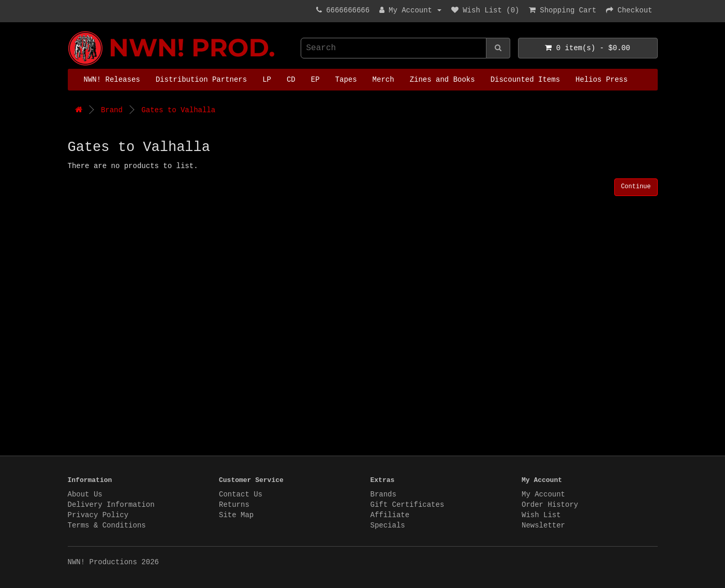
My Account (543, 494)
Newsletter (543, 525)
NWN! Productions (70, 31)
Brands (383, 494)
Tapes (346, 80)
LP (267, 80)
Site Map (236, 515)
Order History (550, 505)
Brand (112, 110)
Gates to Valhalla (178, 110)
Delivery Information (111, 505)
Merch (383, 80)
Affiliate (390, 515)
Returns (234, 505)
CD (291, 80)
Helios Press (602, 80)
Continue (636, 187)
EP (315, 80)
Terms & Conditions (107, 525)
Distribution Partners (201, 80)
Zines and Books (442, 80)
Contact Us (241, 494)
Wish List (541, 515)
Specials (388, 525)
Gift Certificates (408, 505)
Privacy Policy (98, 515)
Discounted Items (525, 80)
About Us (85, 494)
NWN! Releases (112, 80)
